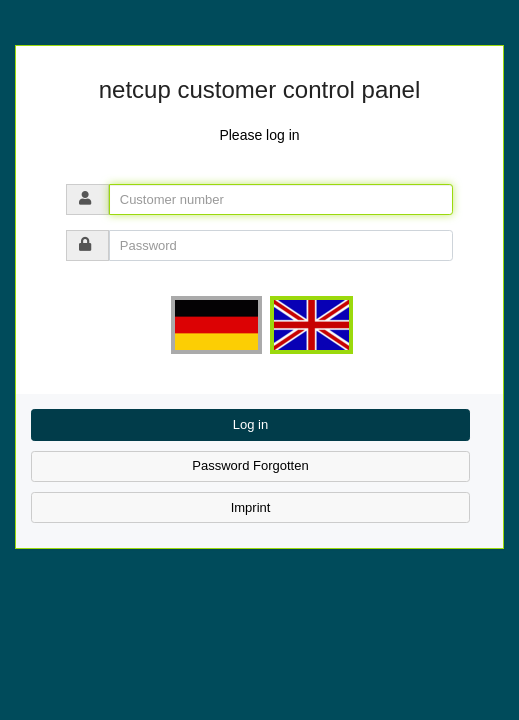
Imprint (251, 507)
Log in (250, 424)
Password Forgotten (250, 465)
